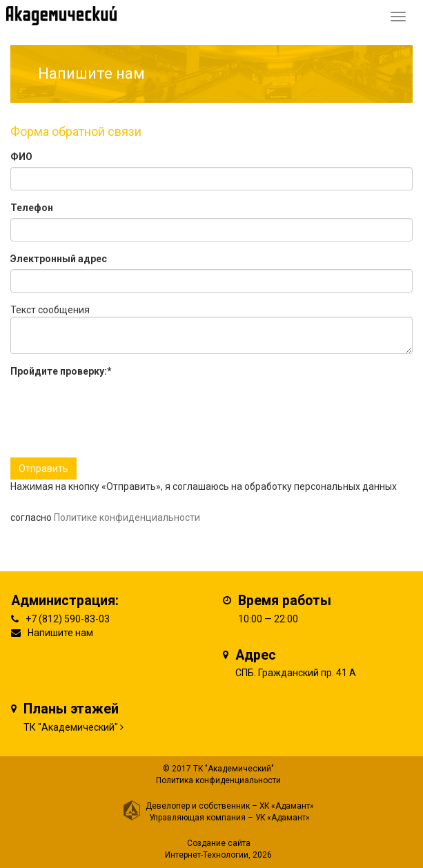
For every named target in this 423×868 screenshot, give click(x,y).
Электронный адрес (59, 259)
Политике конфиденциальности (127, 517)
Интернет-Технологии (207, 855)
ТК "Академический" (71, 727)
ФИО (21, 157)
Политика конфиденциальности (218, 780)
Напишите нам (60, 633)
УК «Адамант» (283, 818)
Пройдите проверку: (61, 371)
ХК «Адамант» (287, 806)
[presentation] (115, 408)
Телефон (32, 208)
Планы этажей (71, 709)
